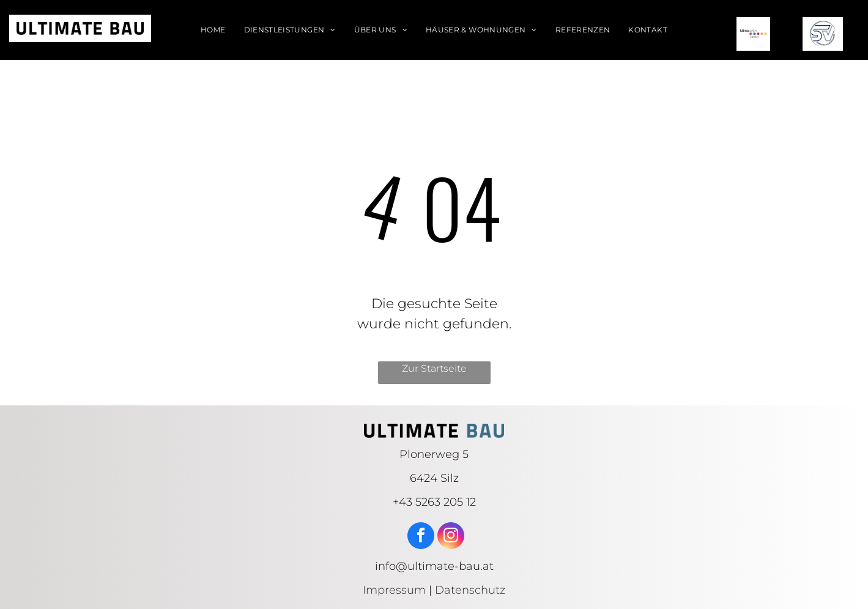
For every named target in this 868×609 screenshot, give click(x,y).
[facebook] (421, 537)
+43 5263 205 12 (434, 502)
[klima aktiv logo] (754, 34)
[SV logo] (823, 34)
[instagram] (451, 537)
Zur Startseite (434, 368)
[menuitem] (213, 30)
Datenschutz (470, 590)
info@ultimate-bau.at (434, 566)
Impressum (394, 590)
